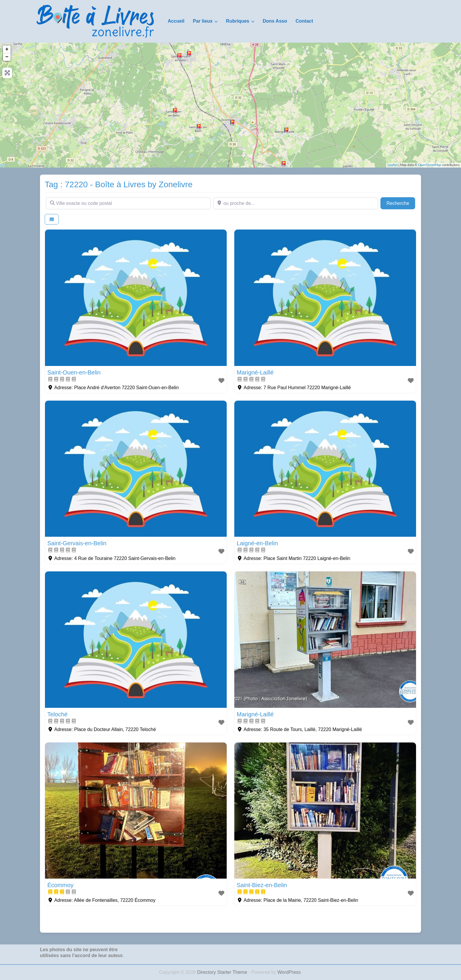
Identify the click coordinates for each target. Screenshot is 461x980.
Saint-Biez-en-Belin (262, 885)
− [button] (7, 57)
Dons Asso (275, 21)
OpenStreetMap (430, 165)
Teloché (57, 714)
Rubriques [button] (238, 21)
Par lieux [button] (203, 21)
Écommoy (60, 885)
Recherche (401, 203)
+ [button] (7, 49)
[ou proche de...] (296, 203)
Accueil (176, 21)
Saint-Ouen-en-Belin (74, 372)
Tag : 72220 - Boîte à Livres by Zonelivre (119, 184)
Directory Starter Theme (223, 972)
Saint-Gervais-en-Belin (77, 543)
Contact (304, 21)
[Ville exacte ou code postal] (128, 203)
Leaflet (392, 165)
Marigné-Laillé (255, 372)
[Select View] (52, 219)
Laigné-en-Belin (257, 543)
